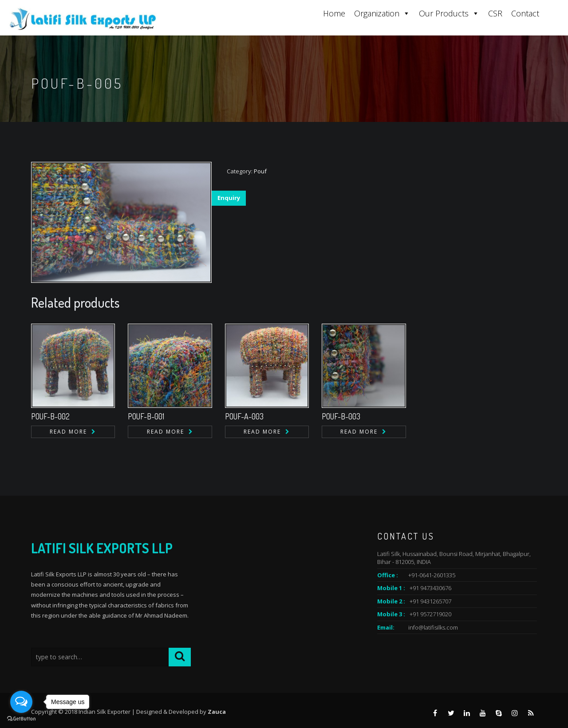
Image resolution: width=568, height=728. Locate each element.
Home (334, 13)
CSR (495, 13)
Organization (382, 13)
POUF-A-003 (244, 416)
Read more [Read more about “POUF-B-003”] (359, 432)
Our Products (449, 13)
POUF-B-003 (341, 416)
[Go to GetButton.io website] (21, 719)
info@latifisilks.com (433, 627)
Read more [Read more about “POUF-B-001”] (166, 432)
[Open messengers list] (21, 702)
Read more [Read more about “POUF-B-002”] (68, 432)
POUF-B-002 (50, 416)
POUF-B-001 (146, 416)
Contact (525, 13)
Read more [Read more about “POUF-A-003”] (262, 432)
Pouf (260, 171)
